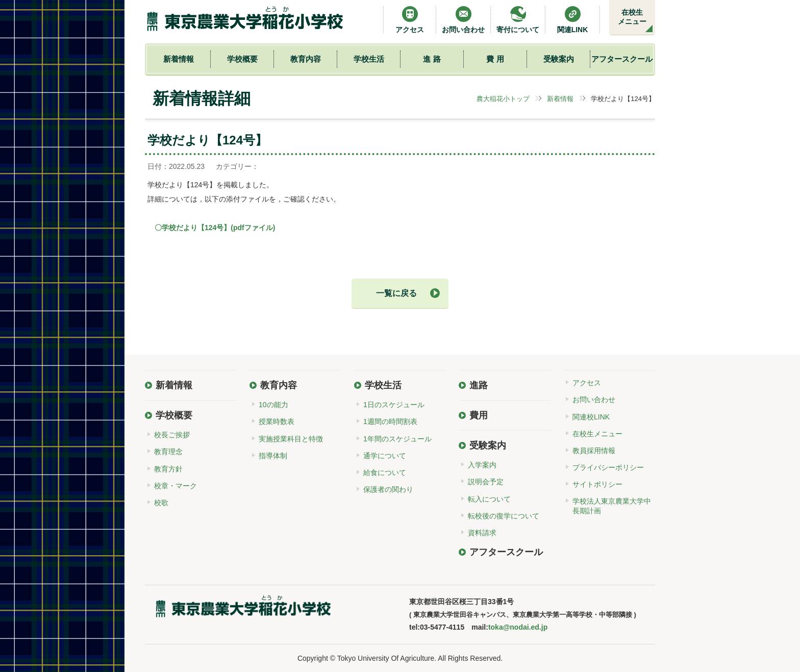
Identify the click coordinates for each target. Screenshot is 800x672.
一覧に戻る (396, 293)
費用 (479, 415)
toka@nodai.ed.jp (518, 627)
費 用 (495, 59)
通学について (385, 456)
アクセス (410, 20)
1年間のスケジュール (397, 439)
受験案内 (559, 59)
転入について (489, 499)
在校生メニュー (632, 17)
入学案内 (482, 465)
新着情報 (179, 59)
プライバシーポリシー (608, 467)
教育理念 (168, 452)
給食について (385, 472)
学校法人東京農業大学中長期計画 (612, 506)
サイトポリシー (597, 484)
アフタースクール (622, 59)
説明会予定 (486, 482)
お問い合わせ (463, 20)
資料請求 (482, 533)
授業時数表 (277, 421)
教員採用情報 (594, 451)
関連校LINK (591, 417)
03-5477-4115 (442, 627)
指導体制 (273, 456)
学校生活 (369, 59)
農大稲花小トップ (503, 99)
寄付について (518, 20)
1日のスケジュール (394, 405)
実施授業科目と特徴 (291, 439)
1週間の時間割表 (390, 421)
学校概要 (242, 59)
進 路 (432, 59)
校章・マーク (176, 486)
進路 (479, 385)
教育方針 (168, 469)
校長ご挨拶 (172, 435)
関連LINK (573, 20)
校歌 (161, 503)
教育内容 (306, 59)
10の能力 (273, 405)
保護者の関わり (388, 489)
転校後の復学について (504, 516)
